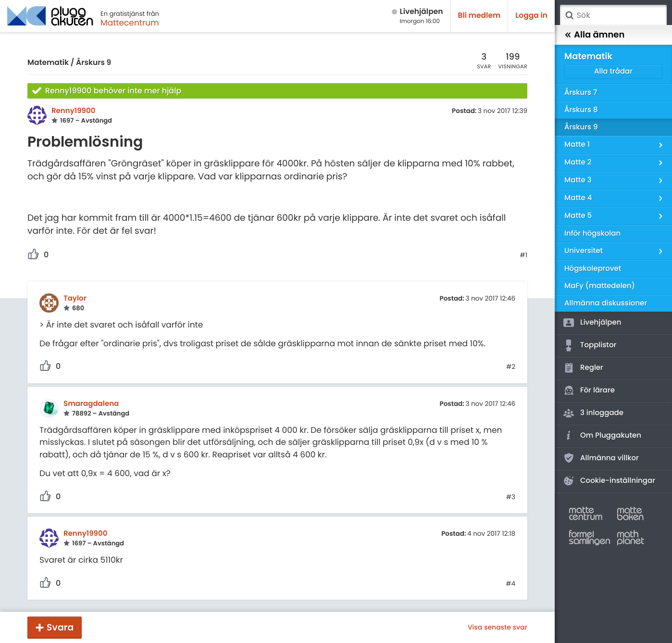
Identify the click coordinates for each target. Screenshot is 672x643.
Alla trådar (613, 71)
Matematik (48, 63)
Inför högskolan (592, 233)
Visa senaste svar (498, 627)
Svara (60, 627)
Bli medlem (479, 16)
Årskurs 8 (581, 110)
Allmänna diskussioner (606, 303)
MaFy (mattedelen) (600, 286)
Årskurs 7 (581, 93)
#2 (511, 367)
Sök (569, 15)
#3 (511, 497)
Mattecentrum (130, 23)
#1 (523, 255)
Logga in (531, 16)
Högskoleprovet (593, 269)
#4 (510, 584)
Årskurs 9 (93, 63)
